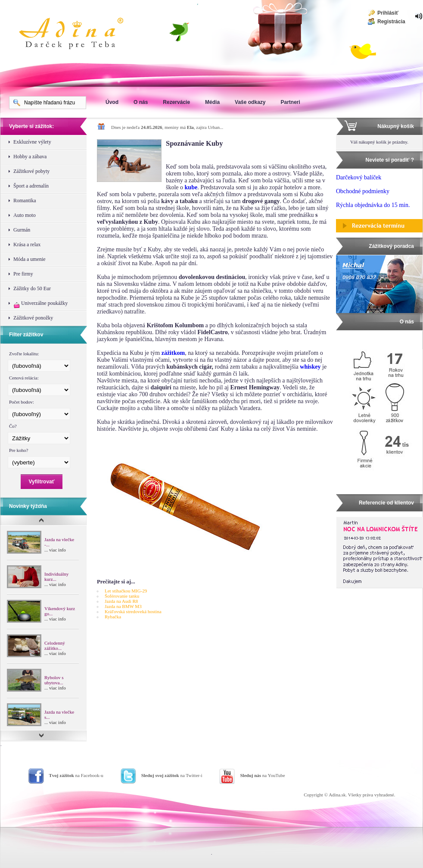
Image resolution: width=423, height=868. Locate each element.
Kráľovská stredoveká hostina (133, 611)
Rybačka (113, 617)
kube (191, 187)
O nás (141, 102)
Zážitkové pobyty (31, 171)
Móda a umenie (30, 259)
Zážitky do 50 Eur (32, 288)
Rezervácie (176, 102)
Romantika (25, 201)
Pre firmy (23, 274)
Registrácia (391, 22)
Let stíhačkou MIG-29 (126, 591)
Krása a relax (27, 244)
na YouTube (262, 775)
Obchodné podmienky (363, 191)
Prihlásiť (388, 13)
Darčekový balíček (359, 177)
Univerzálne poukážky (40, 304)
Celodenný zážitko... (55, 646)
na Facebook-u (76, 775)
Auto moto (25, 215)
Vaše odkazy (250, 102)
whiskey (310, 367)
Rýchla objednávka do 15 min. (373, 205)
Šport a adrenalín (31, 186)
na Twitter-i (172, 775)
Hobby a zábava (30, 157)
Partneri (290, 102)
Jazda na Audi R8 (121, 601)
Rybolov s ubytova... (54, 680)
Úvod (112, 102)
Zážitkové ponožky (33, 318)
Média (212, 102)
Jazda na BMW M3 (123, 606)
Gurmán (22, 230)
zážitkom (173, 353)
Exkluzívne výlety (32, 142)
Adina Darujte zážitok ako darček (78, 34)
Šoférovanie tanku (122, 596)
